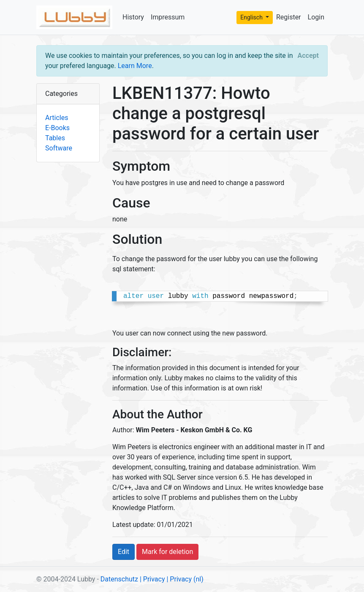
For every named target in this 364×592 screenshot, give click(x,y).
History (133, 17)
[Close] (308, 56)
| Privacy (152, 579)
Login (316, 17)
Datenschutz (119, 579)
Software (59, 148)
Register (289, 17)
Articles (57, 118)
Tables (55, 138)
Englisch (252, 17)
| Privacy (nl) (185, 579)
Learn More (135, 66)
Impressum (168, 17)
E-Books (57, 128)
